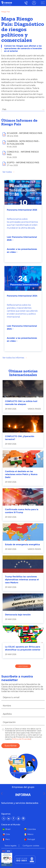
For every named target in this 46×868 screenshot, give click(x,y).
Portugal (31, 839)
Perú (8, 839)
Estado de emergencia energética (22, 545)
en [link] (8, 851)
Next (45, 794)
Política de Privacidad (21, 739)
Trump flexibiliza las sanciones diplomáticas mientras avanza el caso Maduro (22, 580)
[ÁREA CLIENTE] (43, 3)
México (30, 834)
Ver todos (7, 172)
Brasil (8, 829)
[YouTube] (18, 818)
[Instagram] (23, 818)
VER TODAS (23, 666)
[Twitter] (4, 818)
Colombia (32, 829)
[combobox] (23, 109)
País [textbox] (4, 109)
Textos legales (10, 846)
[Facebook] (13, 818)
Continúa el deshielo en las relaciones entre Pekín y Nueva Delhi (21, 474)
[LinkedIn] (9, 818)
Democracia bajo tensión (18, 615)
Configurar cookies (31, 846)
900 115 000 (25, 3)
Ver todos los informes (13, 358)
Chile (8, 834)
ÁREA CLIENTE (34, 3)
